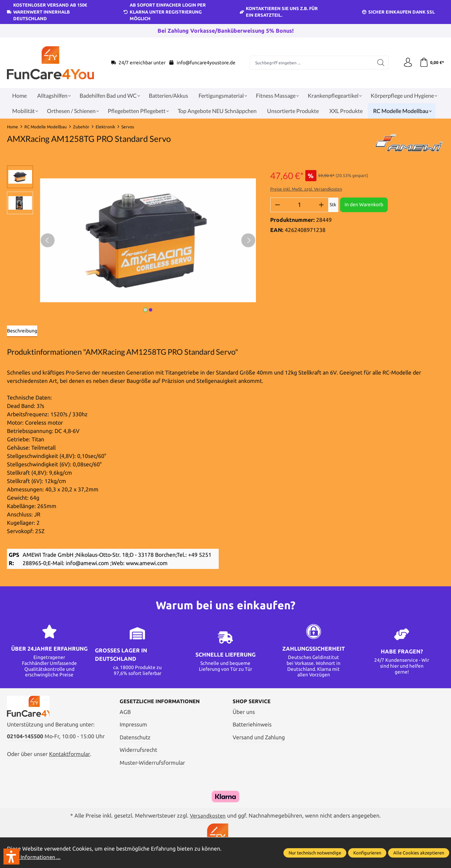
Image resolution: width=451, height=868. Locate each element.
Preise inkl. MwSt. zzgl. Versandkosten (306, 189)
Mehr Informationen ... (35, 857)
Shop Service (253, 702)
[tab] (22, 331)
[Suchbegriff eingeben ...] (311, 63)
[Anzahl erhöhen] (321, 205)
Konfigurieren (367, 853)
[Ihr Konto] (406, 63)
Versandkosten (208, 816)
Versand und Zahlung (259, 738)
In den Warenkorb (364, 204)
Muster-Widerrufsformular (152, 763)
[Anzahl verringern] (277, 205)
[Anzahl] (299, 205)
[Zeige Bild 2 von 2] (151, 310)
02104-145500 (25, 739)
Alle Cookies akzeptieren (419, 853)
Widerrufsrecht (138, 750)
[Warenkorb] (431, 63)
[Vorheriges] (48, 240)
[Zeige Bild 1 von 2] (145, 310)
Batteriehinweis (252, 725)
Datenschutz (135, 738)
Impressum (133, 725)
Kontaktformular (70, 757)
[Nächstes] (248, 240)
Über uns (244, 712)
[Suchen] (379, 63)
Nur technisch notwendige (315, 853)
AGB (125, 712)
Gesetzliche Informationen (163, 702)
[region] (132, 240)
